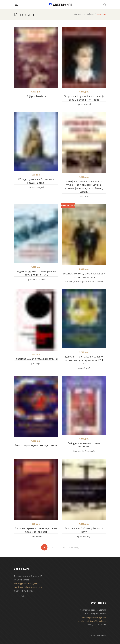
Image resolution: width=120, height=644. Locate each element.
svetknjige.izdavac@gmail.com (28, 587)
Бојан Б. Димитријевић (76, 281)
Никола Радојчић (36, 187)
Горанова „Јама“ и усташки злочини (36, 359)
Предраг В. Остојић (36, 279)
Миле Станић (84, 368)
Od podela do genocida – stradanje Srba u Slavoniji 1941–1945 (84, 98)
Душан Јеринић (84, 104)
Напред (74, 547)
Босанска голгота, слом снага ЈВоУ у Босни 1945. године (84, 275)
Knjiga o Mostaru (36, 96)
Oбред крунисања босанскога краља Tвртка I (36, 181)
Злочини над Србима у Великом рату (84, 530)
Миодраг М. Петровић (84, 451)
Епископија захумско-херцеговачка (36, 445)
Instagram (22, 596)
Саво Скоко (84, 196)
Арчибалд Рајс (84, 536)
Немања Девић (95, 281)
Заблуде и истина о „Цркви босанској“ (84, 445)
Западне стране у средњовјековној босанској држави (36, 530)
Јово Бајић (36, 363)
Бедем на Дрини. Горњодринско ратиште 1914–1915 (36, 273)
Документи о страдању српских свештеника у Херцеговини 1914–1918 (84, 360)
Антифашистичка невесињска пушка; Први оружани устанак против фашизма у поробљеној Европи (84, 187)
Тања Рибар (36, 536)
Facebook (15, 596)
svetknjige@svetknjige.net (26, 583)
